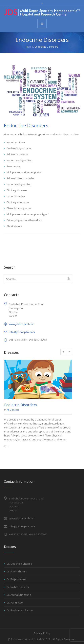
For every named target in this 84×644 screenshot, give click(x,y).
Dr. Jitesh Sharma (17, 571)
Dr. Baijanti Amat (16, 579)
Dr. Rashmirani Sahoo (20, 610)
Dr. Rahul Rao (15, 603)
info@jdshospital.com (22, 332)
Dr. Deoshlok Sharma (19, 564)
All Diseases (13, 410)
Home (29, 47)
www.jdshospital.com (22, 324)
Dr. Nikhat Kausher (18, 587)
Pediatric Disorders (21, 405)
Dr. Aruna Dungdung (19, 595)
